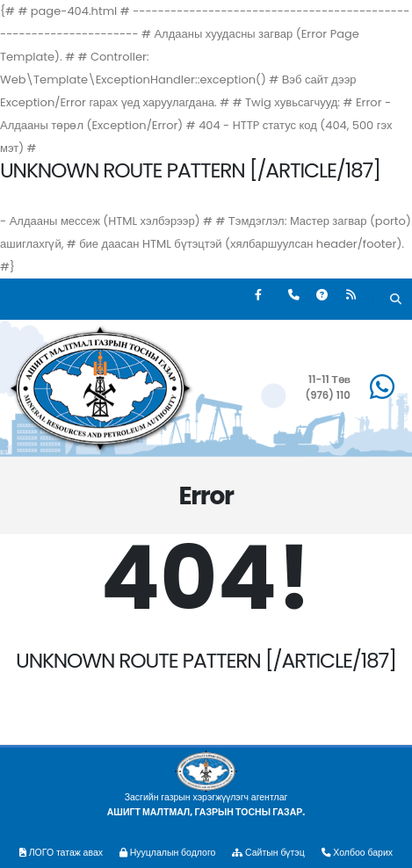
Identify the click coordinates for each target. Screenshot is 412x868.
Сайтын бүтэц (268, 853)
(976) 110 (327, 395)
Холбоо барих (358, 853)
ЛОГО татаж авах (61, 853)
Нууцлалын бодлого (168, 853)
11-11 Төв (329, 380)
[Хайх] (396, 301)
